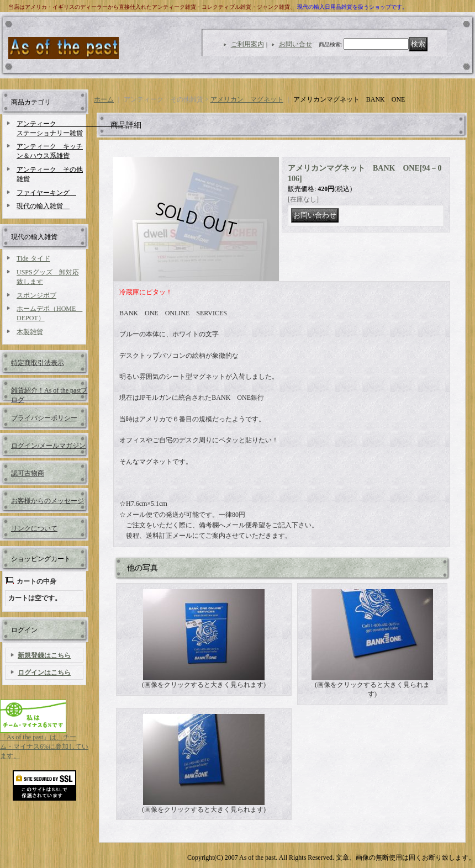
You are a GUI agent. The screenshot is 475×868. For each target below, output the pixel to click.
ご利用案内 (247, 44)
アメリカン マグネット (247, 99)
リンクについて (34, 528)
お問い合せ (295, 44)
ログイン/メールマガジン (48, 446)
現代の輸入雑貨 (43, 206)
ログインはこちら (44, 673)
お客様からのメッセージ (47, 501)
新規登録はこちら (44, 655)
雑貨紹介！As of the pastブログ (49, 395)
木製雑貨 (30, 332)
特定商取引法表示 (38, 363)
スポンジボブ (36, 295)
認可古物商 (28, 473)
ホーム (104, 99)
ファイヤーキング (46, 193)
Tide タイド (33, 258)
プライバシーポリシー (44, 418)
